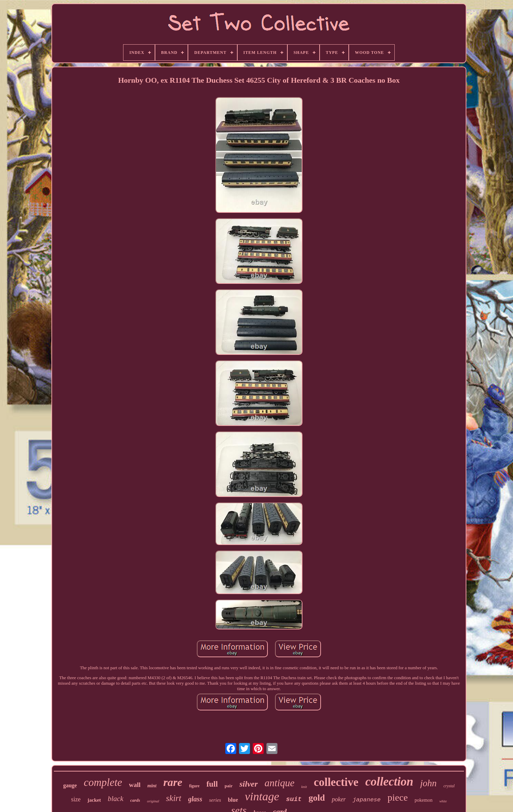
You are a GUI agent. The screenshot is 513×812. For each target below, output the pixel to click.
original (153, 801)
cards (135, 800)
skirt (174, 798)
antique (280, 783)
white (443, 801)
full (212, 784)
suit (294, 799)
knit (304, 787)
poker (339, 799)
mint (152, 786)
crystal (449, 786)
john (428, 783)
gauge (70, 785)
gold (317, 798)
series (215, 800)
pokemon (423, 800)
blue (233, 800)
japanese (367, 800)
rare (173, 782)
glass (195, 799)
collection (389, 782)
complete (103, 782)
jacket (94, 800)
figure (194, 786)
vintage (262, 796)
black (115, 799)
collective (336, 782)
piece (398, 797)
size (76, 799)
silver (248, 784)
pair (229, 786)
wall (135, 785)
